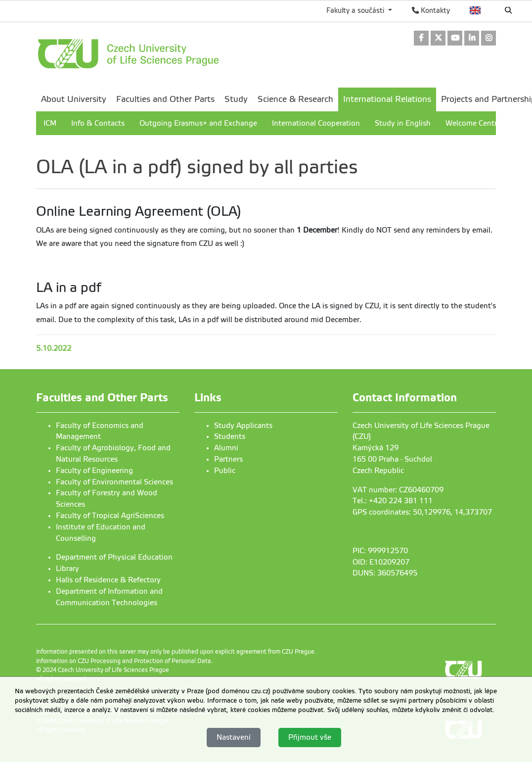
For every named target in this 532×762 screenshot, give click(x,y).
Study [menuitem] (236, 99)
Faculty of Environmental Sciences (114, 482)
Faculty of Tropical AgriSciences (110, 516)
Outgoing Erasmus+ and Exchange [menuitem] (198, 123)
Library (67, 569)
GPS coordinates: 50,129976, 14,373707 (422, 512)
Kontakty (431, 10)
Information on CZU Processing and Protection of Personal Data (124, 661)
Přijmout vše (310, 737)
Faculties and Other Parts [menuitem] (165, 99)
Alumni (226, 448)
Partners (228, 459)
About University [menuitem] (74, 99)
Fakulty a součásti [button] (356, 10)
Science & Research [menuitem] (295, 99)
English (475, 10)
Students (230, 436)
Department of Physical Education (114, 557)
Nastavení (234, 737)
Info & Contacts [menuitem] (98, 123)
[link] (421, 39)
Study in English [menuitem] (403, 123)
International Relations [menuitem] (387, 99)
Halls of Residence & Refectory (108, 580)
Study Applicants (243, 426)
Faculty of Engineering (94, 471)
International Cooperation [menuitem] (316, 123)
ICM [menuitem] (50, 123)
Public (225, 471)
